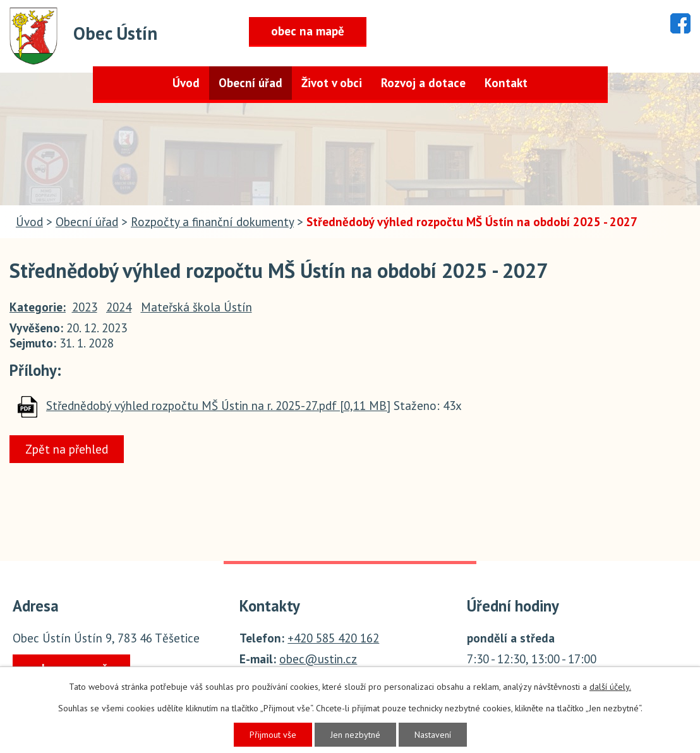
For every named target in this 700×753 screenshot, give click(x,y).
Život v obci (332, 83)
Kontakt (506, 83)
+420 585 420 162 (333, 638)
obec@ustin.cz (318, 659)
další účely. (610, 687)
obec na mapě (308, 31)
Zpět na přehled (67, 449)
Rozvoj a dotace (423, 83)
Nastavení (433, 735)
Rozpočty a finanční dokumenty (212, 222)
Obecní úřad (250, 83)
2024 (119, 307)
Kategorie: (38, 307)
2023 (85, 307)
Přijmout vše (273, 735)
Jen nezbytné (355, 735)
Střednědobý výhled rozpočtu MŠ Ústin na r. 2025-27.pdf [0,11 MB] (218, 406)
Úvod (186, 83)
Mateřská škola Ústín (196, 307)
